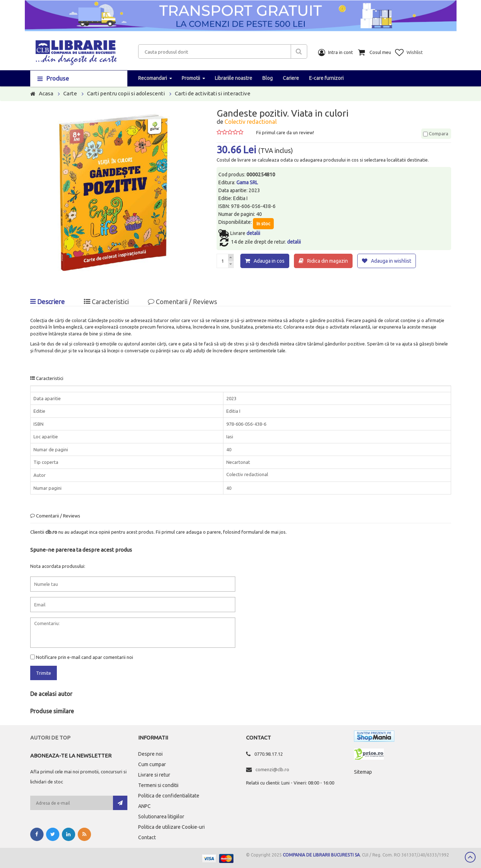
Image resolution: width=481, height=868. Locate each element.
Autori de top (50, 738)
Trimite (44, 673)
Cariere (291, 78)
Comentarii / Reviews (182, 302)
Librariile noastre (233, 78)
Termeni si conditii (158, 785)
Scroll (470, 857)
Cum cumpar (152, 764)
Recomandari (153, 78)
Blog (267, 78)
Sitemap (363, 772)
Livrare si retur (154, 775)
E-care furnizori (326, 78)
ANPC (144, 806)
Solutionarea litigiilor (161, 817)
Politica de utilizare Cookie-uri (171, 827)
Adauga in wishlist (391, 261)
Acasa (46, 93)
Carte (70, 93)
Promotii (191, 78)
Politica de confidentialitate (169, 796)
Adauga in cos (269, 261)
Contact (147, 837)
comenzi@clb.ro (272, 769)
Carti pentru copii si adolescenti (126, 93)
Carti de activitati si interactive (213, 93)
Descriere (47, 302)
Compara (436, 134)
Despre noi (150, 754)
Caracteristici (106, 302)
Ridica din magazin (328, 261)
